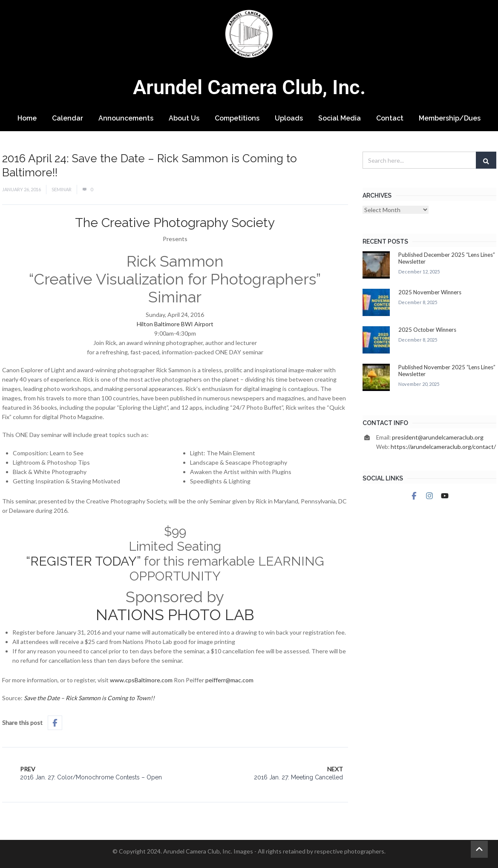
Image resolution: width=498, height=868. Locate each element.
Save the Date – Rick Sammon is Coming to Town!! (89, 698)
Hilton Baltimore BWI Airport (175, 324)
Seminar (62, 189)
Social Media (340, 118)
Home (27, 118)
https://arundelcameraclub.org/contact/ (443, 447)
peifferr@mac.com (229, 680)
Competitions (237, 118)
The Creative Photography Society (175, 223)
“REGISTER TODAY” (83, 561)
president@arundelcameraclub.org (438, 437)
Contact (390, 118)
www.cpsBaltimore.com (141, 680)
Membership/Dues (450, 118)
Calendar (68, 118)
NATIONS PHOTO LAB (175, 615)
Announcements (126, 118)
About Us (184, 118)
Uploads (289, 118)
